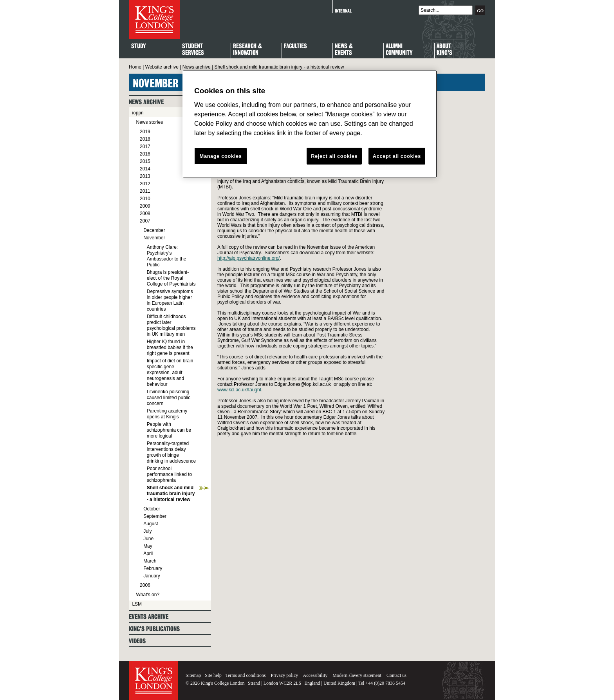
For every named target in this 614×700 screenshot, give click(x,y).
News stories (149, 122)
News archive (197, 67)
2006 (145, 585)
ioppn (138, 113)
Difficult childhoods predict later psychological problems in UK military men (171, 325)
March (150, 561)
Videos (137, 641)
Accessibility (315, 675)
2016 (145, 154)
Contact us (396, 675)
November (154, 238)
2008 (145, 213)
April (148, 553)
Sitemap (193, 675)
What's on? (148, 595)
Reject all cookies (334, 156)
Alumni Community (399, 50)
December (154, 230)
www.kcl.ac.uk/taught (239, 390)
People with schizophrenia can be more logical (169, 430)
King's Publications (154, 629)
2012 (145, 184)
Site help (213, 675)
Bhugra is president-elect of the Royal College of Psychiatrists (171, 278)
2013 (145, 176)
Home (135, 67)
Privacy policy (285, 675)
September (155, 516)
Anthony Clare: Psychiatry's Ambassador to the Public (167, 256)
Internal (343, 11)
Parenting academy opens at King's (167, 414)
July (147, 531)
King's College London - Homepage (154, 19)
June (148, 539)
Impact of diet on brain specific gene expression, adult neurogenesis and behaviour (170, 373)
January (152, 576)
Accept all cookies (397, 156)
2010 (145, 199)
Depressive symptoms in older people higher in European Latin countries (170, 300)
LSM (137, 604)
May (148, 546)
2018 (145, 139)
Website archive (162, 67)
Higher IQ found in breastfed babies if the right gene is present (170, 347)
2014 (145, 169)
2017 (145, 147)
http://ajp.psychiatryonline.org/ (248, 258)
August (151, 524)
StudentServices (193, 50)
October (152, 509)
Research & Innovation (247, 50)
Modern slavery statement (357, 675)
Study (138, 46)
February (153, 568)
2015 (145, 161)
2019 (145, 132)
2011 (145, 191)
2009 (145, 206)
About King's (444, 50)
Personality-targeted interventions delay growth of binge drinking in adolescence (171, 452)
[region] (310, 124)
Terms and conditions (245, 675)
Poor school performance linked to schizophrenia (169, 474)
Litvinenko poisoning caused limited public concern (169, 398)
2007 (145, 221)
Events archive (149, 617)
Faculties (295, 46)
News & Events (344, 50)
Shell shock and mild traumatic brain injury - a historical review (171, 494)
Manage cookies (221, 156)
